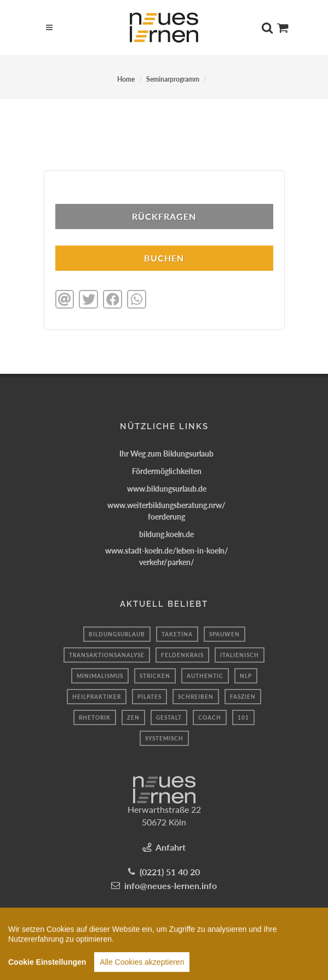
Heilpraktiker (97, 697)
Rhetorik (95, 717)
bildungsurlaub (117, 634)
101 (243, 717)
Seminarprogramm (173, 79)
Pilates (149, 697)
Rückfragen (164, 216)
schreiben (196, 697)
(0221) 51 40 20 (170, 872)
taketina (177, 634)
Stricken (155, 676)
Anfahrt (171, 847)
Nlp (246, 676)
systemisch (164, 738)
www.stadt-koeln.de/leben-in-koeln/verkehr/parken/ (167, 556)
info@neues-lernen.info (171, 885)
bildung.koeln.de (166, 534)
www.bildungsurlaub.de (167, 489)
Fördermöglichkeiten (167, 471)
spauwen (225, 634)
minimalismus (100, 676)
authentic (205, 676)
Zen (133, 717)
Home (126, 79)
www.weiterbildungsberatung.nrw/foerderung (166, 511)
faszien (243, 697)
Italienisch (240, 655)
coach (210, 717)
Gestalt (169, 717)
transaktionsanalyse (107, 655)
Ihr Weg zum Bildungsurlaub (166, 454)
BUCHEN (164, 258)
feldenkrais (182, 655)
